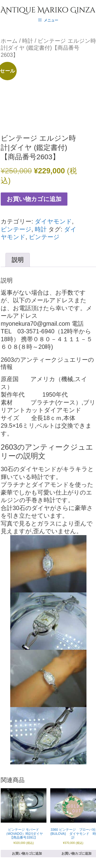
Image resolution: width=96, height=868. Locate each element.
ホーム (9, 41)
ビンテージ (16, 229)
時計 (28, 41)
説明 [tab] (18, 260)
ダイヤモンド (53, 221)
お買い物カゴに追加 (34, 199)
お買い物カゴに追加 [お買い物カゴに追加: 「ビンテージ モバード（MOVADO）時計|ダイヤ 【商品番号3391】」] (27, 853)
